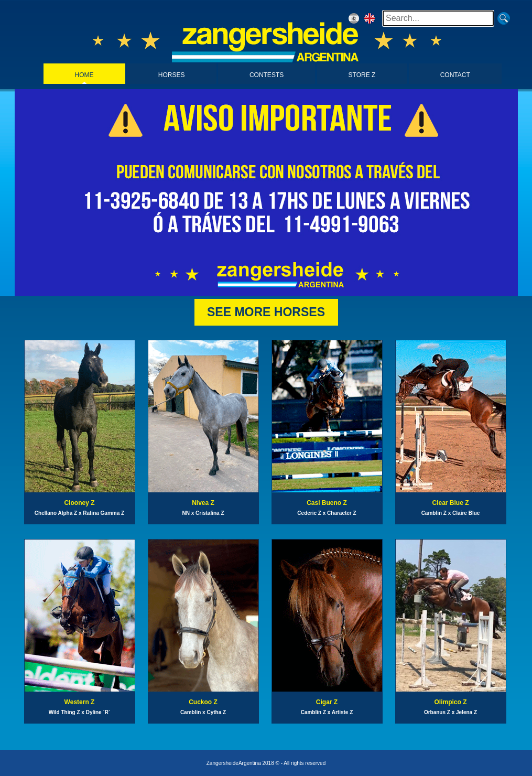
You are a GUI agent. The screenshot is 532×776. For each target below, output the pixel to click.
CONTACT (455, 75)
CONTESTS (267, 75)
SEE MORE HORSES (266, 312)
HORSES (172, 75)
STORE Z (362, 75)
